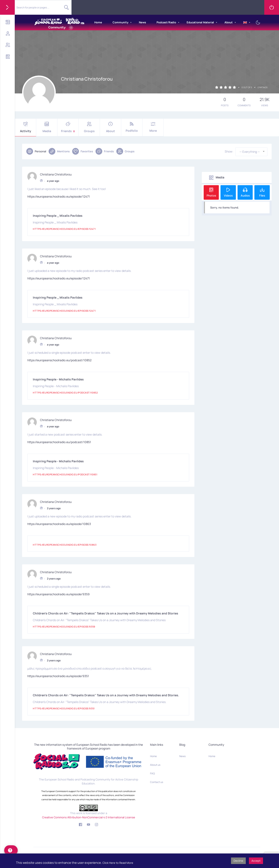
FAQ (152, 773)
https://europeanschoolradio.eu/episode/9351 (58, 675)
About (229, 22)
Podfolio (132, 127)
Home (98, 22)
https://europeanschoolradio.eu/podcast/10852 (59, 360)
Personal (36, 151)
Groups (89, 127)
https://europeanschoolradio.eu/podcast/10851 (59, 441)
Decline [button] (238, 861)
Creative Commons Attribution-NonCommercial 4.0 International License (89, 817)
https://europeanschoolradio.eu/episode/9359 (58, 594)
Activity (25, 127)
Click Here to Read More (118, 863)
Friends (68, 127)
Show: (229, 152)
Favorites (83, 151)
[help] (11, 850)
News (142, 22)
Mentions (59, 151)
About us (155, 765)
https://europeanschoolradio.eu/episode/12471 (59, 196)
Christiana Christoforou (56, 174)
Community (120, 22)
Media (47, 127)
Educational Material (200, 22)
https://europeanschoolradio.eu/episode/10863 (59, 523)
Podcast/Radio (166, 22)
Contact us (157, 782)
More (153, 127)
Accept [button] (256, 861)
